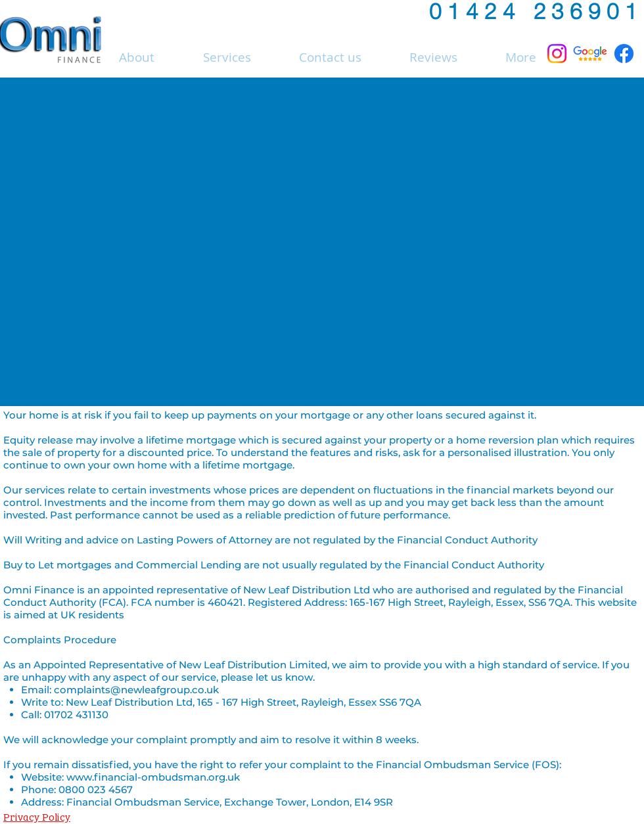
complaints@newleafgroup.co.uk (136, 690)
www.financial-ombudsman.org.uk (153, 777)
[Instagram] (557, 54)
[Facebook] (624, 54)
